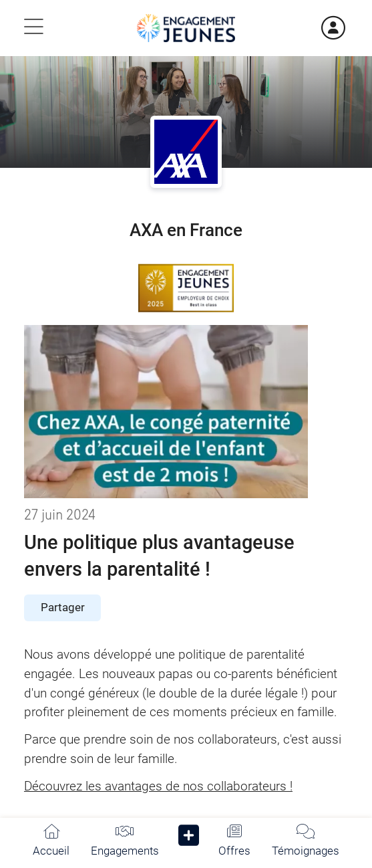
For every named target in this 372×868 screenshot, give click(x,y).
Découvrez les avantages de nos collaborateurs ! (158, 786)
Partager (63, 607)
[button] (188, 838)
